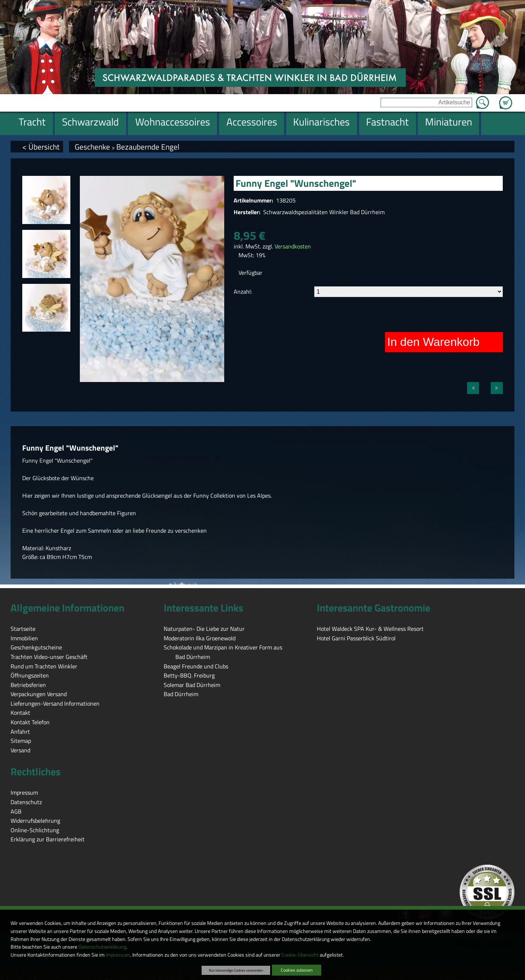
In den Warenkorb (433, 342)
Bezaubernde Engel (148, 147)
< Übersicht (41, 147)
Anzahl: (243, 292)
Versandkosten (293, 246)
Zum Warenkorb (506, 99)
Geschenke (92, 147)
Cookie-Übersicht (300, 955)
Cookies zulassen (297, 970)
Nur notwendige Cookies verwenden (236, 970)
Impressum (118, 955)
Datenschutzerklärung (102, 947)
